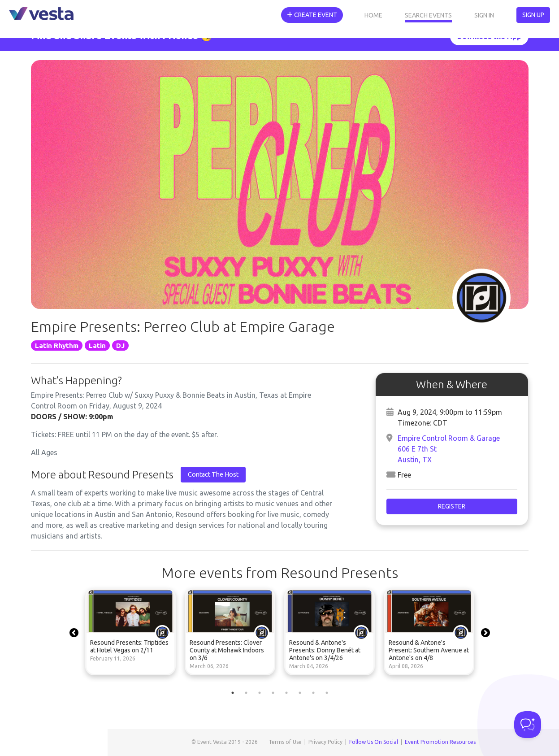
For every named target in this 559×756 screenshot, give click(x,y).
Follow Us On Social (374, 742)
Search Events (428, 15)
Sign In (484, 15)
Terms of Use (285, 742)
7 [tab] (313, 693)
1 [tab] (233, 693)
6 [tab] (300, 693)
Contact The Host (213, 474)
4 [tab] (273, 693)
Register (452, 506)
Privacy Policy (325, 742)
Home (373, 15)
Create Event (312, 15)
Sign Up (533, 15)
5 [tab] (286, 693)
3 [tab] (260, 693)
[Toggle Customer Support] (528, 725)
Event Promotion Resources (440, 742)
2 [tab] (246, 693)
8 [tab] (327, 693)
